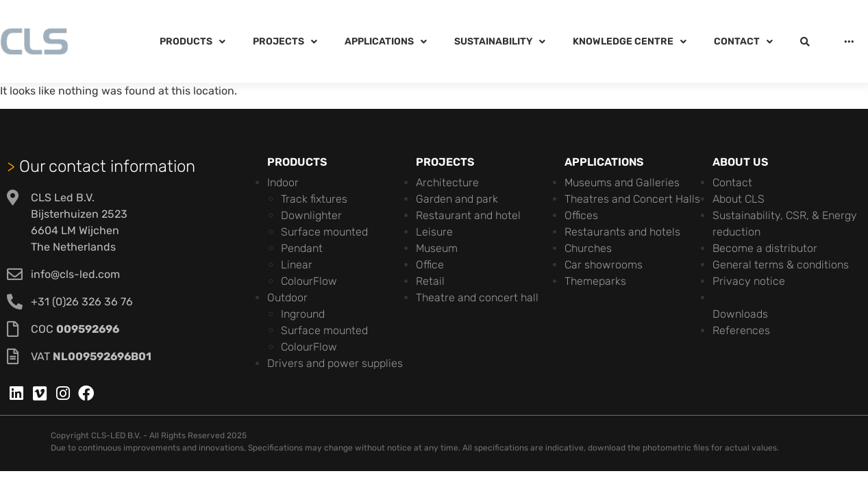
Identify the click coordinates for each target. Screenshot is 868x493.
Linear (297, 265)
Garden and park (457, 199)
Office (430, 265)
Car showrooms (604, 265)
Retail (430, 281)
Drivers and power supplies (335, 363)
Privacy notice (749, 281)
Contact (732, 182)
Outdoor (287, 298)
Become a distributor (765, 248)
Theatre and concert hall (477, 298)
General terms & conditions (781, 265)
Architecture (447, 182)
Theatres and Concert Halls (632, 199)
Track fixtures (314, 199)
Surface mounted (324, 232)
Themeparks (595, 281)
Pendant (302, 248)
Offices (581, 215)
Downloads (740, 314)
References (741, 330)
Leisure (434, 232)
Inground (303, 314)
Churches (588, 248)
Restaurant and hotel (468, 215)
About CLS (739, 199)
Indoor (283, 182)
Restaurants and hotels (622, 232)
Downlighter (311, 215)
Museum (437, 248)
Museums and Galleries (622, 182)
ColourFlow (309, 281)
